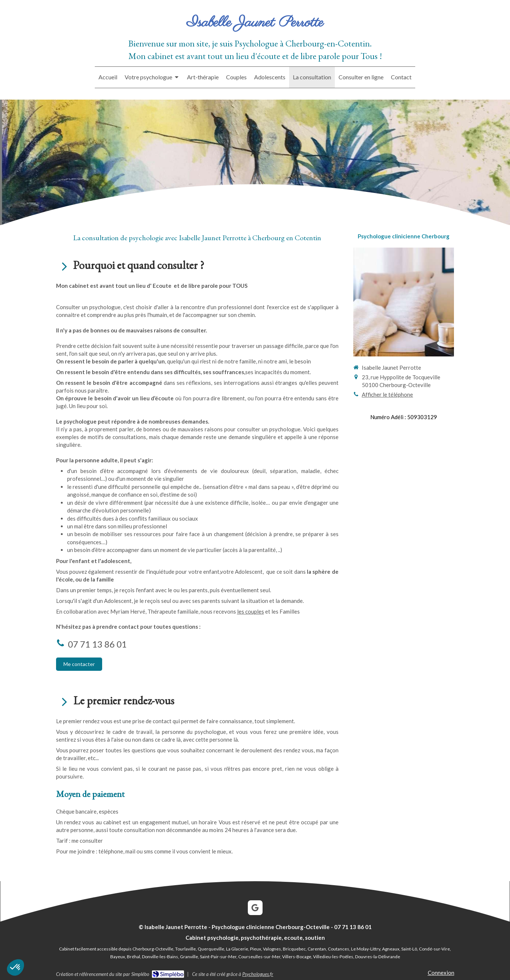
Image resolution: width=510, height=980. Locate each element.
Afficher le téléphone (387, 394)
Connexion (441, 973)
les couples (251, 611)
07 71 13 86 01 (97, 644)
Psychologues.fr (258, 974)
